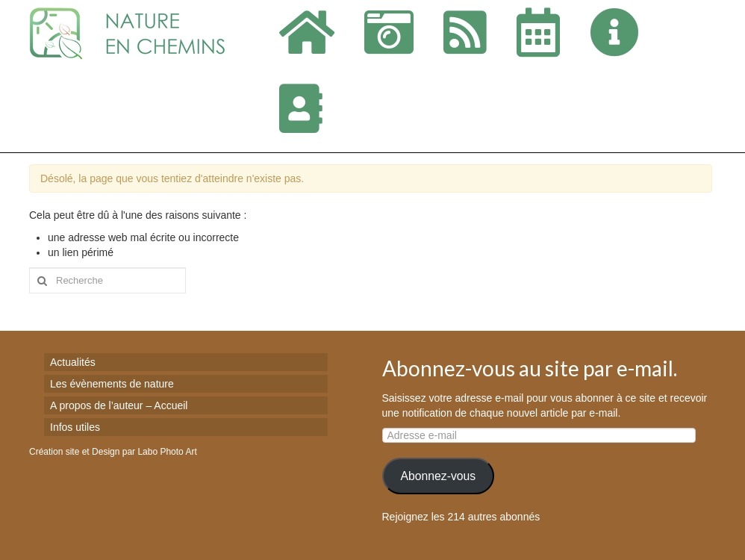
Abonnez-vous (438, 476)
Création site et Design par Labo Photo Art (113, 452)
